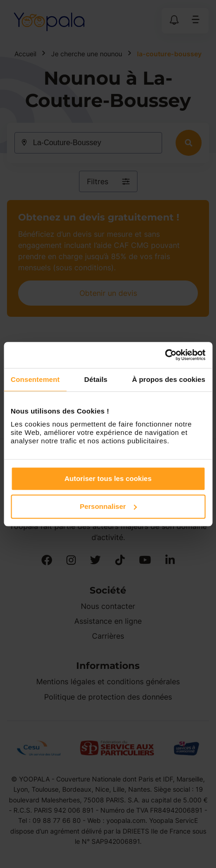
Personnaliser (108, 506)
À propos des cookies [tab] (169, 379)
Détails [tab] (96, 379)
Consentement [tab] (35, 379)
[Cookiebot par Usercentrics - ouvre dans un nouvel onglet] (165, 355)
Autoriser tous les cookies (108, 478)
